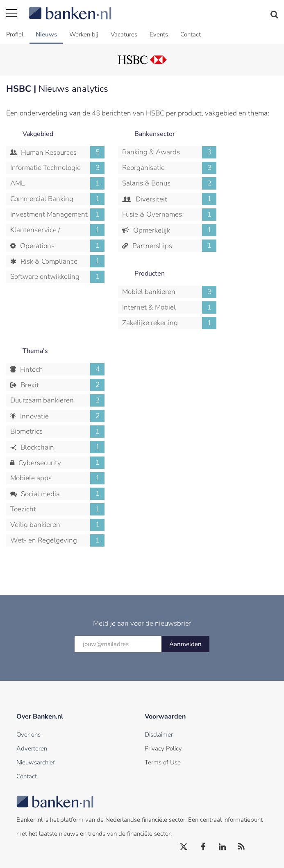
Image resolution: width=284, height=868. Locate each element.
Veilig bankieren (57, 525)
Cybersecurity (61, 463)
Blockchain (62, 447)
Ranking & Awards (169, 152)
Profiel (15, 34)
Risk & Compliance (62, 261)
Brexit (62, 385)
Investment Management (57, 215)
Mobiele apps (57, 478)
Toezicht (57, 509)
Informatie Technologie (57, 168)
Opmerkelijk (174, 230)
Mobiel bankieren (169, 292)
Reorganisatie (169, 168)
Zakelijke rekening (169, 323)
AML (57, 183)
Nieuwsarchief (36, 762)
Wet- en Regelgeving (57, 540)
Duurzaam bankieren (57, 400)
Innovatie (61, 416)
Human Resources (62, 152)
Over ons (28, 735)
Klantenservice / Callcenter (57, 230)
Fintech (61, 369)
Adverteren (32, 748)
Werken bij (84, 34)
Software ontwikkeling (57, 277)
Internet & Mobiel (169, 307)
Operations (61, 246)
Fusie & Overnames (169, 215)
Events (159, 34)
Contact (191, 34)
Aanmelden (185, 644)
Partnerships (174, 246)
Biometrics (57, 432)
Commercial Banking (57, 199)
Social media (62, 494)
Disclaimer (159, 735)
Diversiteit (175, 199)
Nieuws (46, 34)
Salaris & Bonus (169, 183)
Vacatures (124, 34)
